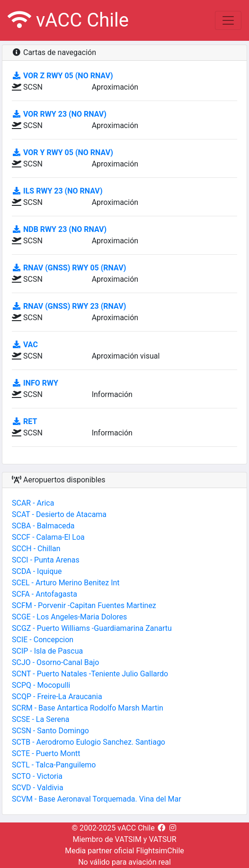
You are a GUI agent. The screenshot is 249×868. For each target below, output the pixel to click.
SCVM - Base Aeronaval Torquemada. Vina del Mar (97, 799)
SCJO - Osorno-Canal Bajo (55, 662)
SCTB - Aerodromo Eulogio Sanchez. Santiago (89, 742)
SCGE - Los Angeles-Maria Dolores (69, 617)
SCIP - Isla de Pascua (47, 651)
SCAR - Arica (33, 503)
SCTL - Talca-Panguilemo (54, 765)
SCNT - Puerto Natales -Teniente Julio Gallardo (90, 674)
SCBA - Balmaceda (43, 526)
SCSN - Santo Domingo (50, 731)
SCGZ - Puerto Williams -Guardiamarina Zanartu (92, 628)
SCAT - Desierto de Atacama (59, 514)
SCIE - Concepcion (43, 640)
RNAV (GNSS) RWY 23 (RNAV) (69, 306)
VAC (25, 345)
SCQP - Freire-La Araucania (57, 697)
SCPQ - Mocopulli (41, 685)
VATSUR (162, 839)
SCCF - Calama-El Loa (48, 537)
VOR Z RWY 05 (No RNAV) (62, 76)
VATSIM (128, 839)
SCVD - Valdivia (38, 788)
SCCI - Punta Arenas (46, 560)
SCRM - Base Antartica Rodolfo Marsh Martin (88, 708)
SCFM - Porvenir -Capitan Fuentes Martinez (84, 605)
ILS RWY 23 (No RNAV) (57, 191)
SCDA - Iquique (37, 571)
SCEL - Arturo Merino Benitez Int (66, 583)
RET (24, 421)
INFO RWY (35, 383)
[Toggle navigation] (228, 20)
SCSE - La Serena (40, 719)
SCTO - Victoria (37, 776)
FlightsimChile (160, 851)
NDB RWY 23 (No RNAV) (59, 229)
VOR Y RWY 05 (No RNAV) (62, 152)
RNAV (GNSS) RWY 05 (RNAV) (69, 268)
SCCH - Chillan (36, 549)
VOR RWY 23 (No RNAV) (59, 114)
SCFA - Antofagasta (44, 594)
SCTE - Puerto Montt (46, 753)
